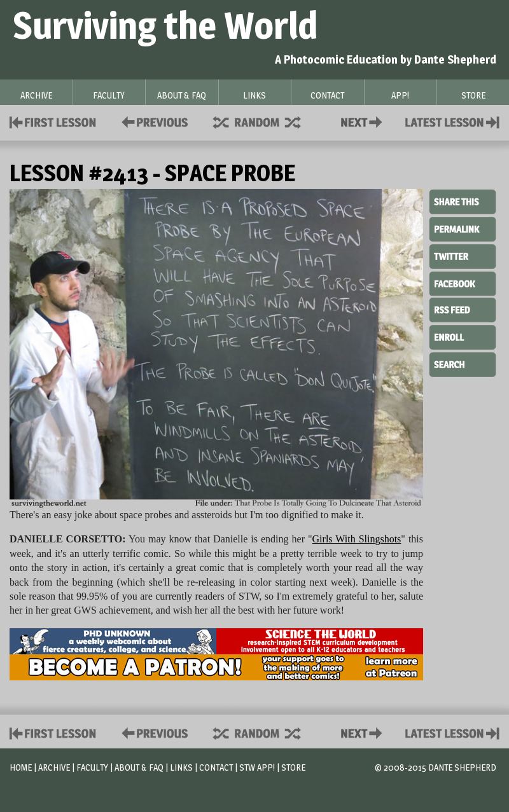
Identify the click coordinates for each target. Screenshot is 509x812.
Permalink (463, 229)
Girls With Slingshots (357, 539)
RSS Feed (463, 309)
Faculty (92, 767)
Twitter (463, 256)
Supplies (265, 121)
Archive (54, 767)
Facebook (463, 282)
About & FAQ (139, 767)
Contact (364, 121)
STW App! (257, 767)
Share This (463, 202)
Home (21, 767)
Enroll (463, 336)
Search (463, 363)
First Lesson (53, 121)
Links (181, 767)
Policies (152, 121)
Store (293, 767)
